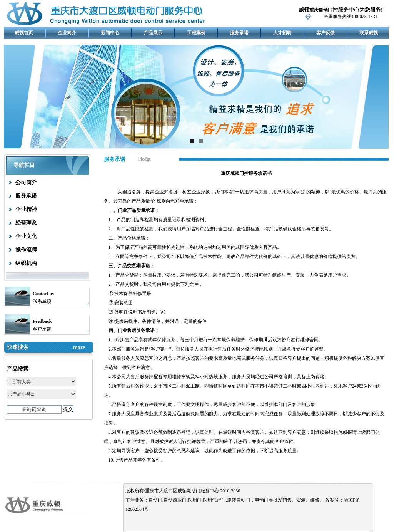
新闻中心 (110, 33)
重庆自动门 (321, 10)
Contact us (43, 294)
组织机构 (26, 263)
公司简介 (26, 182)
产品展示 (153, 33)
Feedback (42, 321)
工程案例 (196, 33)
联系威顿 (369, 33)
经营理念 (26, 223)
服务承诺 (239, 33)
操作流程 (26, 250)
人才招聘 (282, 33)
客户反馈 (326, 33)
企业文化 (26, 236)
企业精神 (26, 209)
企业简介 (67, 33)
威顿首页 (24, 33)
